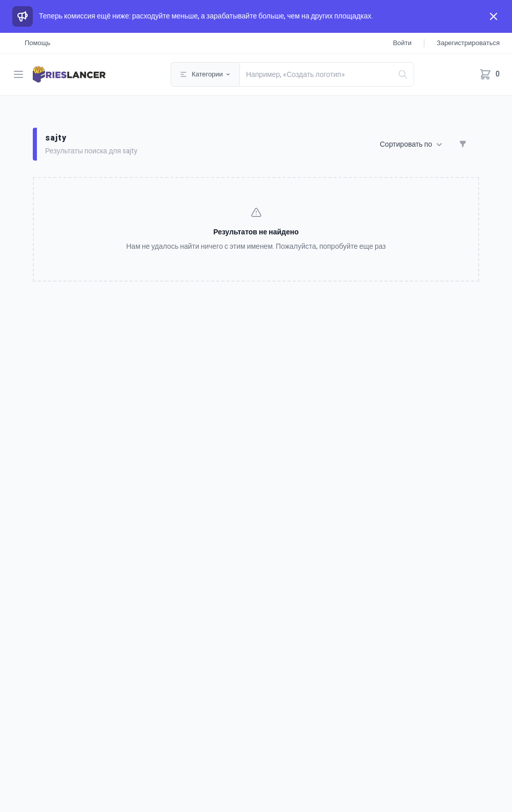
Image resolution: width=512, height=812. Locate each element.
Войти (402, 43)
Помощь (37, 43)
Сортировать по (411, 145)
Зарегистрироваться (468, 43)
